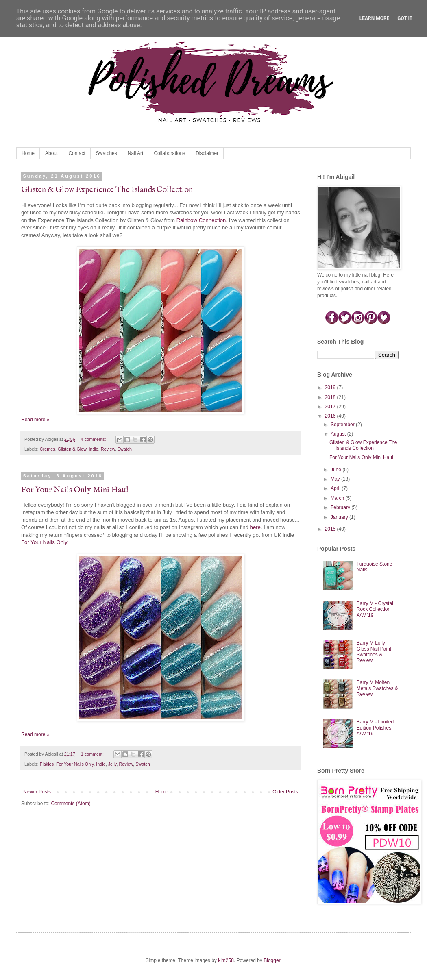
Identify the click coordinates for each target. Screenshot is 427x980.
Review (108, 449)
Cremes (48, 449)
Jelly (112, 764)
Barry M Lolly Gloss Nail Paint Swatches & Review (374, 652)
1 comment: (93, 754)
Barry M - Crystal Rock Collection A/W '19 (375, 609)
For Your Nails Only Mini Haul (75, 490)
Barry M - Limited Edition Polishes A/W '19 (375, 728)
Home (28, 153)
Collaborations (169, 153)
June (337, 470)
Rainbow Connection (201, 220)
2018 (331, 397)
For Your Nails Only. (45, 542)
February (341, 507)
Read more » (35, 420)
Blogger (272, 960)
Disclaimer (207, 153)
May (336, 479)
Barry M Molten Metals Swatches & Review (377, 688)
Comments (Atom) (71, 804)
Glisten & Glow (72, 449)
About (51, 153)
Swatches (107, 153)
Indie (93, 449)
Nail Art (136, 153)
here (255, 527)
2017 (331, 407)
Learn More (375, 18)
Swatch (125, 449)
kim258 (226, 960)
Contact (77, 153)
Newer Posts (37, 792)
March (338, 498)
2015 (331, 529)
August (339, 434)
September (343, 425)
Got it (405, 18)
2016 (331, 416)
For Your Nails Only (75, 764)
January (340, 517)
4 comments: (94, 439)
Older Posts (285, 792)
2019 (331, 388)
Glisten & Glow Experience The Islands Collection (107, 190)
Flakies (47, 764)
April (336, 488)
